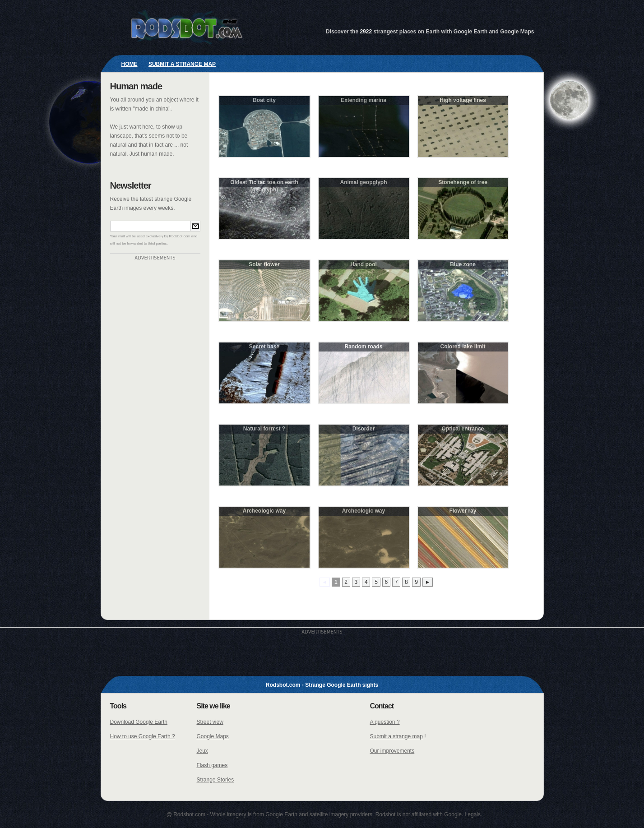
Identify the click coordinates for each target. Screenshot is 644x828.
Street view (210, 722)
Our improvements (392, 751)
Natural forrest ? (264, 429)
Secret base (264, 347)
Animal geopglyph (363, 182)
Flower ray (463, 511)
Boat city (264, 100)
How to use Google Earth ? (143, 736)
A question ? (385, 722)
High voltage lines (463, 100)
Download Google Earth (139, 722)
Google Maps (213, 736)
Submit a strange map (182, 64)
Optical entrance (463, 429)
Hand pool (364, 264)
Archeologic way (264, 511)
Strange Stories (215, 780)
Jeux (202, 751)
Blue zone (463, 264)
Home (130, 64)
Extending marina (364, 100)
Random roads (363, 347)
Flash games (212, 765)
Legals (473, 814)
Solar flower (264, 264)
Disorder (364, 429)
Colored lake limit (463, 347)
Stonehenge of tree (463, 182)
